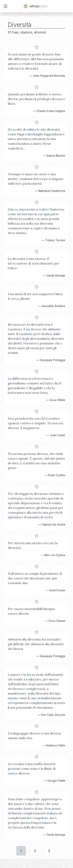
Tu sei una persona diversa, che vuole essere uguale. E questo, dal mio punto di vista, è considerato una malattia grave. (36, 461)
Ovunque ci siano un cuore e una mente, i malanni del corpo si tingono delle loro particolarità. (36, 179)
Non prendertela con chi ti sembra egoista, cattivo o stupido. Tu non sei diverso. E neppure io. (35, 423)
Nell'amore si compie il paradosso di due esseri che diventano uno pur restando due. (35, 578)
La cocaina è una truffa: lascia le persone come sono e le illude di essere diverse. (32, 769)
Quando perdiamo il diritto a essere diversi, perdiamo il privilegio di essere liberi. (36, 99)
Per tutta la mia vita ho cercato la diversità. (33, 545)
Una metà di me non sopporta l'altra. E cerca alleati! (36, 296)
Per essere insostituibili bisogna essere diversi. (31, 611)
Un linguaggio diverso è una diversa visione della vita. (34, 736)
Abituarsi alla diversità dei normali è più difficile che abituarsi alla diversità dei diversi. (36, 644)
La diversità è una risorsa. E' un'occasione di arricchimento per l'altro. (34, 263)
